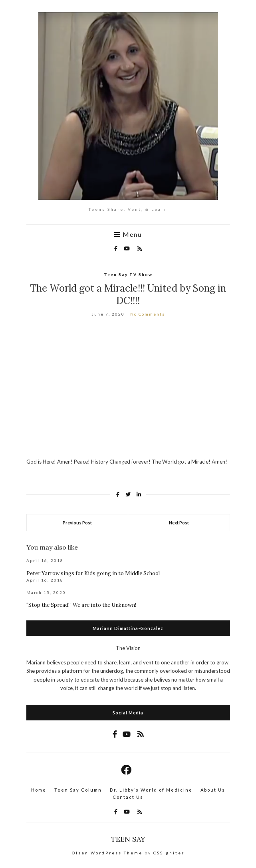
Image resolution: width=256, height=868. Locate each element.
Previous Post (77, 523)
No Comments (148, 314)
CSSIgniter (169, 853)
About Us (213, 790)
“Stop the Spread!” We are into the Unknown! (81, 605)
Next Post (179, 523)
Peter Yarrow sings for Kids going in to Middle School (93, 573)
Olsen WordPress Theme (107, 853)
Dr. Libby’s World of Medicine (151, 790)
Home (39, 790)
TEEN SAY (128, 839)
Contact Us (128, 797)
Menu (128, 234)
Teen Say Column (78, 790)
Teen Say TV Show (128, 274)
